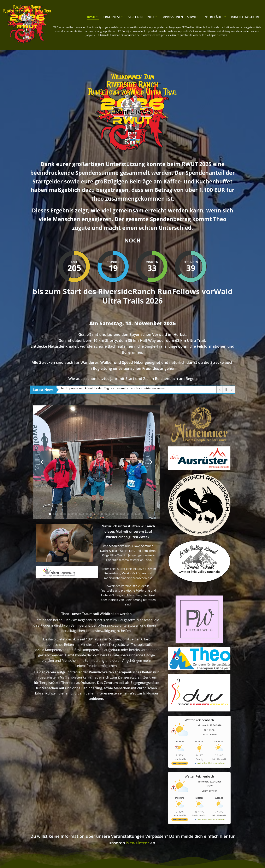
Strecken (136, 17)
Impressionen (172, 17)
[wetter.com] (180, 764)
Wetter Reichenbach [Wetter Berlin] (199, 720)
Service (193, 17)
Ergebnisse (114, 17)
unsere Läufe (215, 17)
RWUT (93, 17)
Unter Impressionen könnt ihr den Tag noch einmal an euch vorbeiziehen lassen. (113, 388)
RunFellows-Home (245, 17)
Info (152, 17)
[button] (50, 514)
